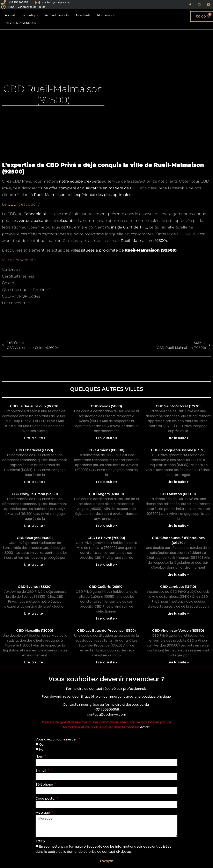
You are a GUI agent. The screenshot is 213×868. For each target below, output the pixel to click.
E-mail (41, 770)
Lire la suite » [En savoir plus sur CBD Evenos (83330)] (35, 613)
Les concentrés (16, 303)
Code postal (46, 798)
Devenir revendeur (21, 23)
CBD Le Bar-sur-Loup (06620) (35, 406)
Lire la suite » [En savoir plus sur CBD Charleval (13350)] (35, 482)
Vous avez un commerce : (57, 739)
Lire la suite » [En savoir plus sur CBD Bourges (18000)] (35, 565)
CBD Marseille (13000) (35, 631)
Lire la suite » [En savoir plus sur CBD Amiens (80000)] (106, 482)
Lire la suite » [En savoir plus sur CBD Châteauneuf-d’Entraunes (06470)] (178, 575)
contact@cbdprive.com (106, 714)
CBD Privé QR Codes (21, 296)
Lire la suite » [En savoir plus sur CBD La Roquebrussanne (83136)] (178, 482)
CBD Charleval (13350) (35, 450)
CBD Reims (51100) (106, 406)
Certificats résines (18, 276)
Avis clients (83, 15)
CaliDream (12, 269)
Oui (42, 744)
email (145, 727)
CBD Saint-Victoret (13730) (178, 406)
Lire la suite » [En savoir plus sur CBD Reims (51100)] (106, 438)
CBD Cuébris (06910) (106, 587)
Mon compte (106, 15)
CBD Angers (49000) (106, 494)
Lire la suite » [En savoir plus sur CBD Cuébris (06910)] (106, 618)
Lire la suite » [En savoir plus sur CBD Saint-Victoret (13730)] (178, 438)
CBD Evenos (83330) (35, 587)
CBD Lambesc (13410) (178, 587)
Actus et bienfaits (57, 15)
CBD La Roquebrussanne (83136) (178, 450)
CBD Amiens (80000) (106, 450)
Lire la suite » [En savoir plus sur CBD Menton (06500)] (178, 526)
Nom (40, 756)
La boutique (30, 15)
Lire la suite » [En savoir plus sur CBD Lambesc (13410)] (178, 613)
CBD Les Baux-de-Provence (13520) (106, 631)
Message (43, 812)
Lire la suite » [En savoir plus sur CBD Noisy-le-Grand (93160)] (35, 526)
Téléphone (45, 784)
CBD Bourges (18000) (35, 538)
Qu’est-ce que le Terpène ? (26, 290)
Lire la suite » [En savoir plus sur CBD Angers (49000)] (106, 526)
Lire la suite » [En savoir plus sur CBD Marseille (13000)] (35, 662)
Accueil (10, 15)
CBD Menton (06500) (178, 494)
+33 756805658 (106, 709)
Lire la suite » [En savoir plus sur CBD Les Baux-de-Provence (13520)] (106, 662)
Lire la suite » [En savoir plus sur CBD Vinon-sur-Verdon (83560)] (178, 662)
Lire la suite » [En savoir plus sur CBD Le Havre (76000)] (106, 565)
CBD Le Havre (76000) (106, 538)
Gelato (8, 283)
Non (42, 749)
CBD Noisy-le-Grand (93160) (35, 494)
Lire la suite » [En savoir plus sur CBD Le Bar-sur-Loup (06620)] (35, 438)
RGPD (40, 841)
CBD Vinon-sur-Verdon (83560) (178, 631)
